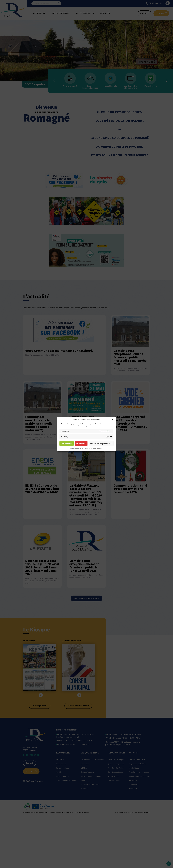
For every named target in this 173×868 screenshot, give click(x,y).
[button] (112, 420)
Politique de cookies (76, 449)
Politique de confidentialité (93, 449)
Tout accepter (67, 443)
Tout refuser (81, 443)
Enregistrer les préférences (101, 443)
